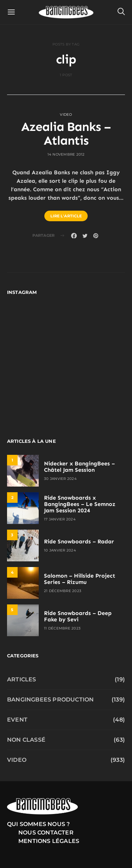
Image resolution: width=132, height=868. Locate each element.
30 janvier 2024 (60, 479)
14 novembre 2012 (66, 154)
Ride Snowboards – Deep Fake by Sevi (78, 616)
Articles (22, 679)
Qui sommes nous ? (38, 824)
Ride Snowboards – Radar (79, 541)
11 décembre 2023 (62, 628)
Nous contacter (46, 833)
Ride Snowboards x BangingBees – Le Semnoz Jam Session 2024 (80, 504)
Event (17, 720)
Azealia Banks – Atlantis (66, 134)
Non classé (26, 740)
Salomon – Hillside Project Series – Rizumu (80, 579)
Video (66, 114)
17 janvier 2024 (60, 519)
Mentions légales (49, 841)
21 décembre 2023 (63, 591)
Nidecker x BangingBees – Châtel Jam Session (79, 467)
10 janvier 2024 (60, 550)
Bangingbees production (50, 700)
